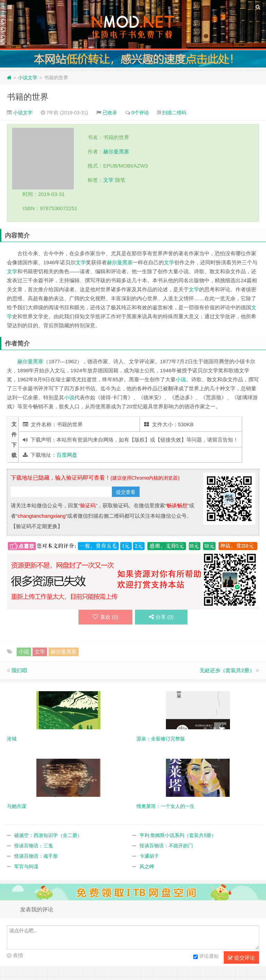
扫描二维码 (174, 113)
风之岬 (147, 866)
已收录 (110, 113)
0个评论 (140, 113)
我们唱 (19, 670)
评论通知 (206, 957)
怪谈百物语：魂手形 (36, 856)
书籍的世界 (28, 97)
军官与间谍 (26, 866)
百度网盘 (67, 455)
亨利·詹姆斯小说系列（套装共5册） (178, 835)
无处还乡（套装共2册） (227, 670)
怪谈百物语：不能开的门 (166, 846)
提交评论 (241, 958)
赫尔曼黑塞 (116, 152)
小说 (181, 379)
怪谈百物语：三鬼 (34, 846)
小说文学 (28, 78)
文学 (108, 180)
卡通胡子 (149, 856)
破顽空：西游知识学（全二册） (48, 835)
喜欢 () (105, 617)
